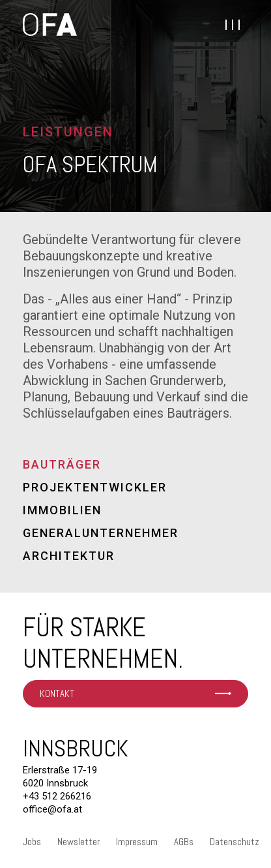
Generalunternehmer (101, 533)
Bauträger (62, 464)
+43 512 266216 (57, 796)
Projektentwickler (95, 487)
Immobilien (62, 510)
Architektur (69, 556)
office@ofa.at (52, 809)
